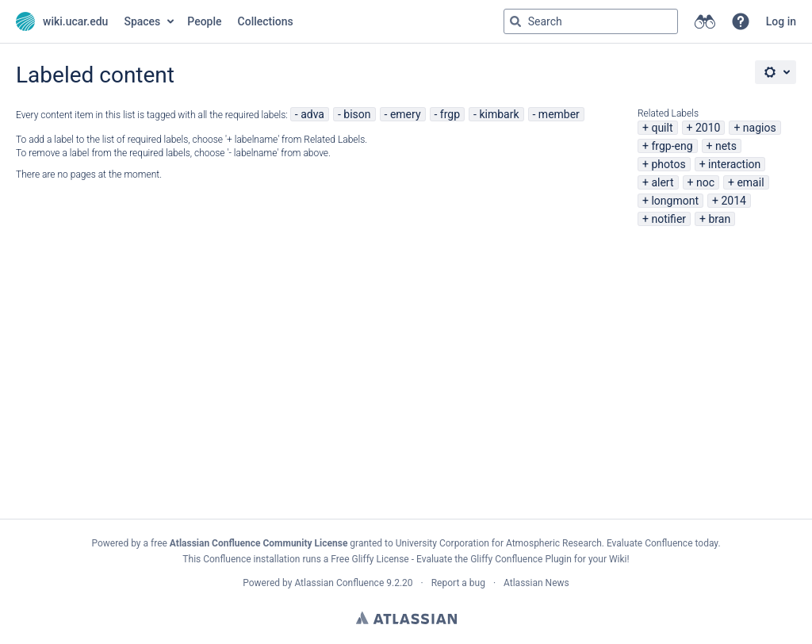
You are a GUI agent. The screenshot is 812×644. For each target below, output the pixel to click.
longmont (675, 201)
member (559, 114)
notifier (668, 219)
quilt (662, 128)
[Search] (515, 21)
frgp (450, 114)
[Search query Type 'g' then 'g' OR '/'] (591, 21)
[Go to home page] (62, 21)
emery (406, 114)
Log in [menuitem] (781, 21)
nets (726, 146)
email (750, 182)
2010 (708, 128)
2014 (733, 201)
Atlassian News (536, 583)
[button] (741, 21)
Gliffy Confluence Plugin (521, 559)
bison (357, 114)
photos (668, 164)
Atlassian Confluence (339, 583)
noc (705, 182)
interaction (734, 164)
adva (312, 114)
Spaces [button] (142, 21)
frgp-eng (672, 146)
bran (719, 219)
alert (662, 182)
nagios (760, 128)
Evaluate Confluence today (662, 543)
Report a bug (458, 583)
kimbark (499, 114)
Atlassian (406, 618)
